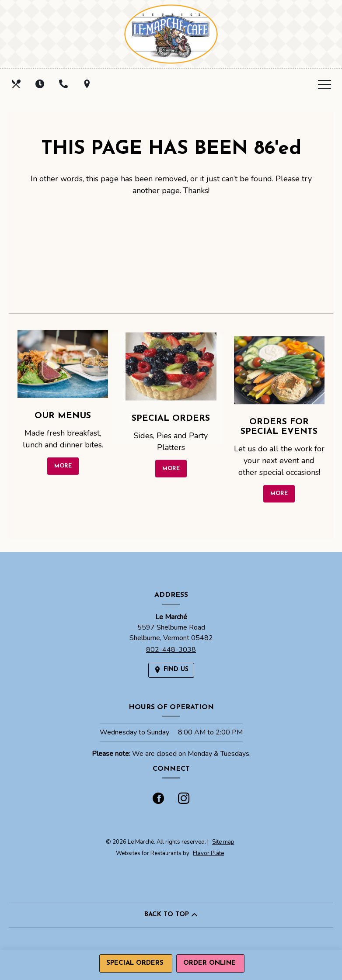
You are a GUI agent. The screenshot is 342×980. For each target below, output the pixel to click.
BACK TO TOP (171, 915)
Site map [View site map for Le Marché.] (223, 842)
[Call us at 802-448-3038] (64, 84)
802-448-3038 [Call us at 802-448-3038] (171, 650)
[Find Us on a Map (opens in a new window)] (88, 84)
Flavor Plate (208, 853)
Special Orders (135, 963)
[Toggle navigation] (325, 84)
